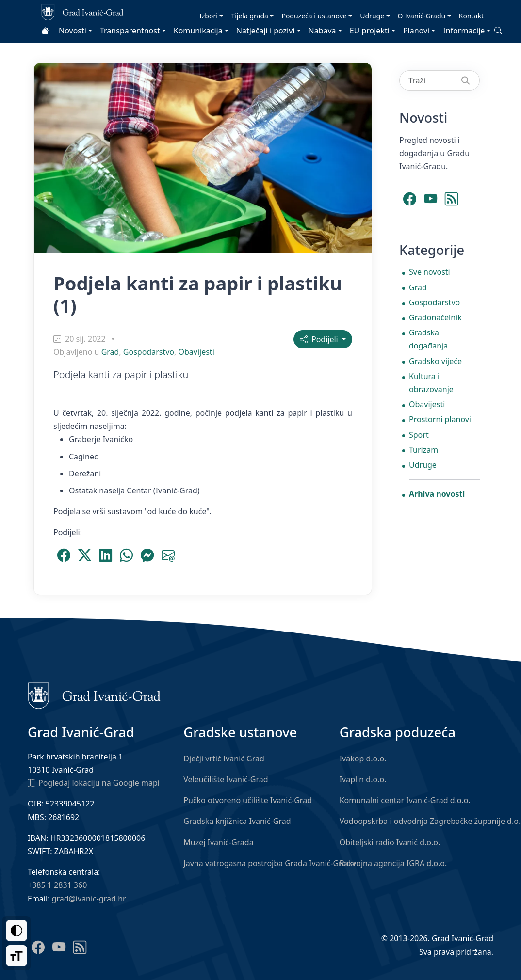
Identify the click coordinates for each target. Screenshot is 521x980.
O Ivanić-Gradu (422, 16)
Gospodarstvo (149, 352)
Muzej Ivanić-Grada (218, 842)
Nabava (322, 31)
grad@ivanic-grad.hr (89, 899)
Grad (110, 352)
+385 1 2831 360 (57, 885)
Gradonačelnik (435, 317)
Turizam (423, 450)
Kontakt (471, 16)
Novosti (73, 31)
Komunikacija (198, 31)
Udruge (372, 16)
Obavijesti (196, 352)
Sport (419, 435)
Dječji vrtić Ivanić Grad (224, 759)
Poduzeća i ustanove (314, 16)
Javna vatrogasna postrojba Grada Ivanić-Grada (269, 863)
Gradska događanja (428, 339)
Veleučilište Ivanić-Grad (226, 779)
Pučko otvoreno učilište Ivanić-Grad (248, 800)
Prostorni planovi (440, 419)
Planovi (416, 31)
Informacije (464, 31)
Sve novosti (430, 272)
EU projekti (370, 31)
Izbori (209, 16)
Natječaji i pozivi (266, 31)
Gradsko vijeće (435, 361)
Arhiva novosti (437, 494)
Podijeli (320, 339)
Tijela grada (249, 16)
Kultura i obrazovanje (431, 383)
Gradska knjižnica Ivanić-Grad (237, 821)
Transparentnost (130, 31)
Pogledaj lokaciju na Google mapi (94, 782)
